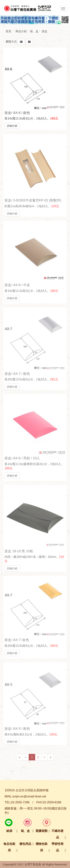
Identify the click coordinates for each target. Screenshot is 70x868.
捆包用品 (25, 844)
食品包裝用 (9, 847)
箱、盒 (25, 831)
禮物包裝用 (42, 847)
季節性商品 (58, 847)
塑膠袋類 (42, 831)
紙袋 (9, 831)
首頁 (8, 31)
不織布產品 (58, 834)
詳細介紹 (12, 126)
